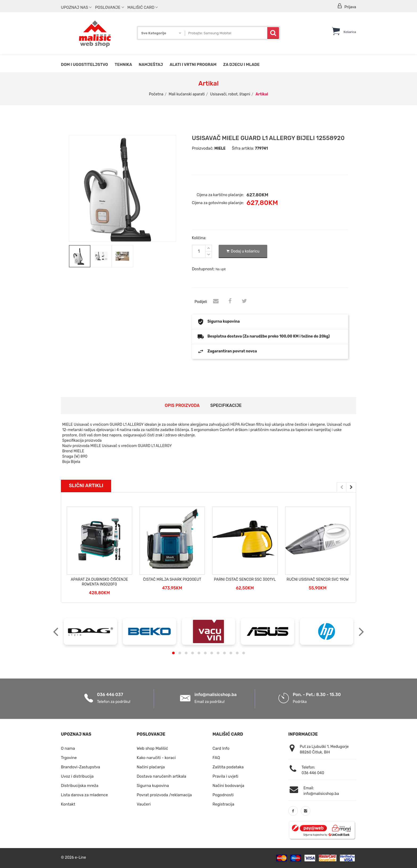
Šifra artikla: (243, 148)
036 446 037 (110, 695)
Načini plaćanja (151, 767)
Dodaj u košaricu (243, 251)
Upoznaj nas (76, 7)
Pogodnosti (223, 795)
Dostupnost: (203, 269)
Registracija (223, 804)
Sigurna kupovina (153, 786)
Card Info (221, 748)
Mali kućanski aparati (187, 94)
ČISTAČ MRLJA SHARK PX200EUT (172, 580)
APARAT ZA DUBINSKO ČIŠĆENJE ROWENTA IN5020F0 (99, 582)
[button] (173, 653)
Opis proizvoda (182, 405)
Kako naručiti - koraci (156, 758)
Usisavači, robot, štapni (230, 94)
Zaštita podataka (228, 767)
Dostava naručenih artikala (161, 776)
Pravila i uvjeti (225, 776)
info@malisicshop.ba (215, 695)
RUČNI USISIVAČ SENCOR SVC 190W (318, 580)
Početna (156, 94)
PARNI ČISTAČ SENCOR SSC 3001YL (245, 580)
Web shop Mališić (152, 748)
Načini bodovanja (228, 786)
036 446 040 (313, 773)
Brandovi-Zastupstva (80, 767)
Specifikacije (226, 405)
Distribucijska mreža (80, 786)
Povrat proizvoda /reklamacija (164, 795)
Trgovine (69, 758)
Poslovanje (109, 7)
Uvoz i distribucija (77, 776)
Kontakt (68, 804)
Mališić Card (143, 7)
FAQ (216, 758)
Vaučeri (144, 804)
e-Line (80, 858)
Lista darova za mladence (84, 795)
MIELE (220, 148)
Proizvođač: (203, 148)
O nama (68, 748)
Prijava (347, 6)
